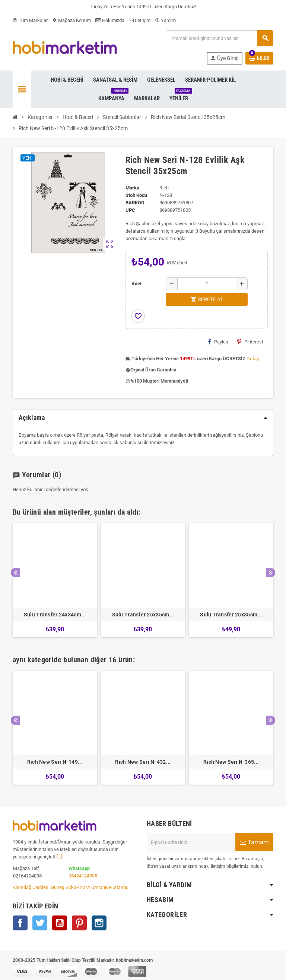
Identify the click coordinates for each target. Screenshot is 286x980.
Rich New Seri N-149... (55, 762)
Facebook (20, 923)
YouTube (60, 923)
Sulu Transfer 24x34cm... (55, 615)
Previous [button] (15, 573)
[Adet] (207, 284)
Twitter (40, 923)
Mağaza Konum (71, 20)
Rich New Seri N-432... (143, 762)
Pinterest (250, 342)
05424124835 (83, 876)
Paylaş (218, 342)
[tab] (143, 418)
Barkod (135, 203)
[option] (55, 580)
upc (130, 210)
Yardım (165, 20)
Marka (132, 188)
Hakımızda (110, 20)
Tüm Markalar (30, 20)
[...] (59, 857)
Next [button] (271, 573)
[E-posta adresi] (191, 842)
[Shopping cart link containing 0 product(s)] (259, 58)
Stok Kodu (136, 195)
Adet (136, 284)
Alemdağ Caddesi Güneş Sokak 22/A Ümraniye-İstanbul (71, 887)
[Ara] (219, 38)
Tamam (254, 842)
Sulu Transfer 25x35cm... (143, 615)
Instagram (99, 923)
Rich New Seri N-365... (231, 762)
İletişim (140, 20)
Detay (253, 359)
